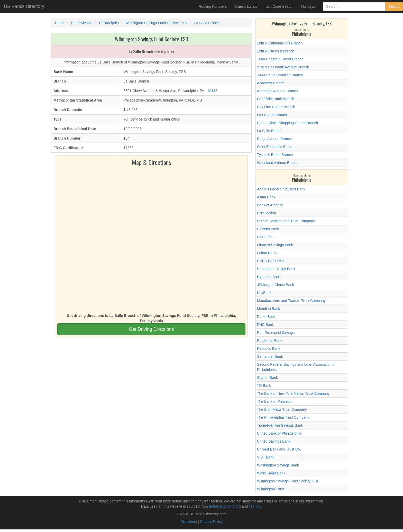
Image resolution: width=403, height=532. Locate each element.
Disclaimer (189, 522)
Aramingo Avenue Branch (277, 91)
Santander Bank (270, 356)
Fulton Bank (267, 253)
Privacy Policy (211, 522)
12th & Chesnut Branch (276, 51)
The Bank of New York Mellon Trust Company (293, 393)
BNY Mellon (267, 213)
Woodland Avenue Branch (278, 163)
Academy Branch (271, 83)
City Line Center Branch (276, 107)
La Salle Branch (270, 131)
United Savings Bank (274, 441)
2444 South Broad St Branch (280, 75)
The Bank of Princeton (275, 401)
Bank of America (270, 205)
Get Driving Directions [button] (151, 329)
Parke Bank (266, 317)
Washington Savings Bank (278, 465)
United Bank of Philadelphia (279, 433)
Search (394, 6)
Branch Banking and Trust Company (286, 221)
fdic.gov (255, 506)
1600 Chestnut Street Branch (280, 59)
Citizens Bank (268, 229)
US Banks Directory (24, 6)
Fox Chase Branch (272, 115)
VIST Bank (266, 457)
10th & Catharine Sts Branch (280, 43)
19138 (212, 91)
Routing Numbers (213, 6)
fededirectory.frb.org (225, 506)
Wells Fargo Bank (271, 473)
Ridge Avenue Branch (274, 139)
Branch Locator (247, 6)
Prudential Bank (270, 341)
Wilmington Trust (270, 489)
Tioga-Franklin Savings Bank (280, 425)
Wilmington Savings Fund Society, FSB (288, 481)
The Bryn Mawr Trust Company (282, 409)
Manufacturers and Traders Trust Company (291, 301)
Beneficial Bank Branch (276, 99)
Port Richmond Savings (276, 333)
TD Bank (264, 386)
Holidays (308, 6)
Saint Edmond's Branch (276, 147)
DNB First (265, 237)
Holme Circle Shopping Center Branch (287, 123)
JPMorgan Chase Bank (276, 285)
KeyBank (264, 293)
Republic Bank (269, 348)
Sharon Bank (267, 378)
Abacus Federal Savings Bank (281, 189)
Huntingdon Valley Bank (276, 269)
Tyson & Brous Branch (275, 155)
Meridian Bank (269, 309)
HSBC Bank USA (271, 261)
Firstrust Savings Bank (275, 245)
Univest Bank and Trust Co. (279, 449)
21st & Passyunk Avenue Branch (283, 67)
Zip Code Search (280, 6)
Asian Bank (266, 197)
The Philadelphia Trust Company (283, 417)
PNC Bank (265, 325)
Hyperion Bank (269, 277)
